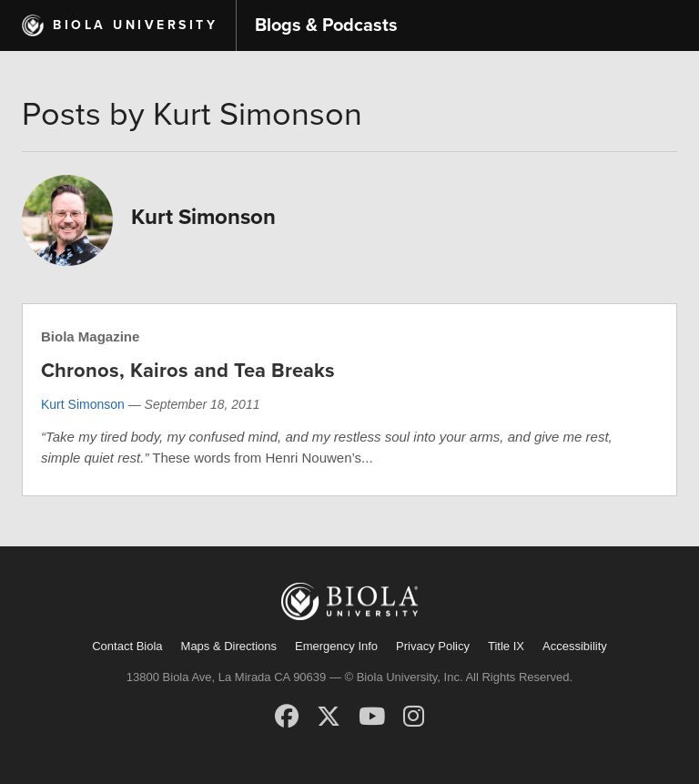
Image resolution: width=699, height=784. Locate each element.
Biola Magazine (90, 336)
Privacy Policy (433, 646)
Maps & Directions (229, 646)
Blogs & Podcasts (326, 25)
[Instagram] (414, 717)
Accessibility (575, 646)
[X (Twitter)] (329, 717)
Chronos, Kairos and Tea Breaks (188, 371)
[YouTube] (372, 717)
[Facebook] (287, 717)
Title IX (506, 646)
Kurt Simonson (83, 404)
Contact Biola (127, 646)
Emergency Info (336, 646)
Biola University (135, 25)
